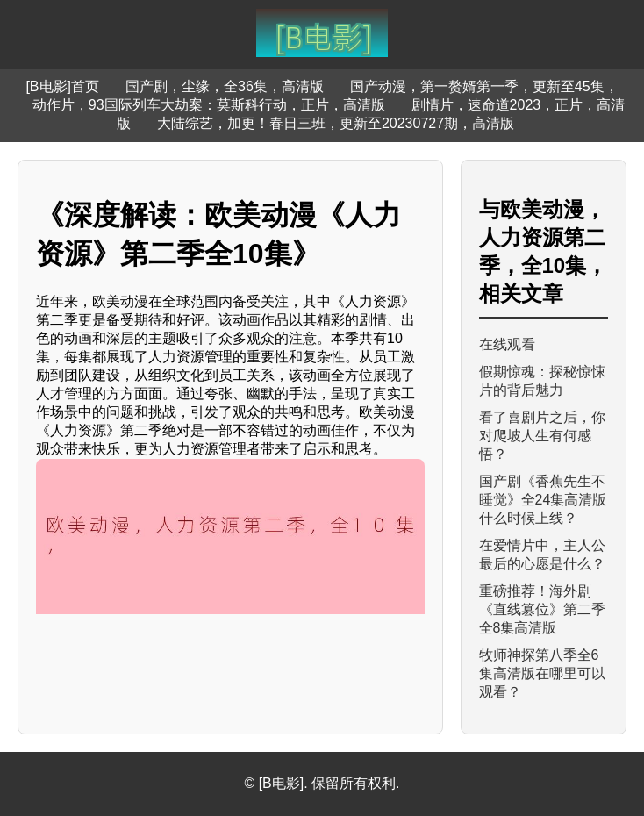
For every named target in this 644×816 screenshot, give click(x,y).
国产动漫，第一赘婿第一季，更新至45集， (484, 86)
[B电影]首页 (62, 86)
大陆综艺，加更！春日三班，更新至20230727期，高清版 (336, 123)
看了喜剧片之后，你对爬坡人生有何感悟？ (542, 436)
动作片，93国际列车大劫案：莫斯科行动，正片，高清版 (209, 105)
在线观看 (507, 344)
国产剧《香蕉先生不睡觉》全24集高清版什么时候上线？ (543, 500)
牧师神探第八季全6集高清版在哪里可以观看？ (542, 673)
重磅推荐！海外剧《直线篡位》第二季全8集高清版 (542, 609)
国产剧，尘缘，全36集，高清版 (225, 86)
